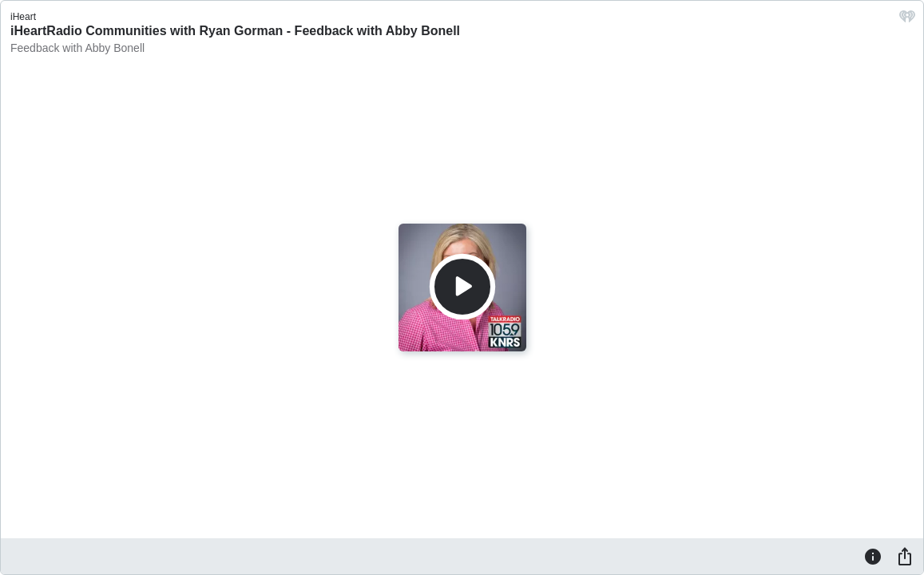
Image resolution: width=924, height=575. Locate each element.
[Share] (905, 556)
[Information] (873, 556)
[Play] (462, 287)
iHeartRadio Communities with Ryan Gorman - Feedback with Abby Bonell (235, 31)
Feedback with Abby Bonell (77, 48)
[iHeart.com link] (907, 20)
